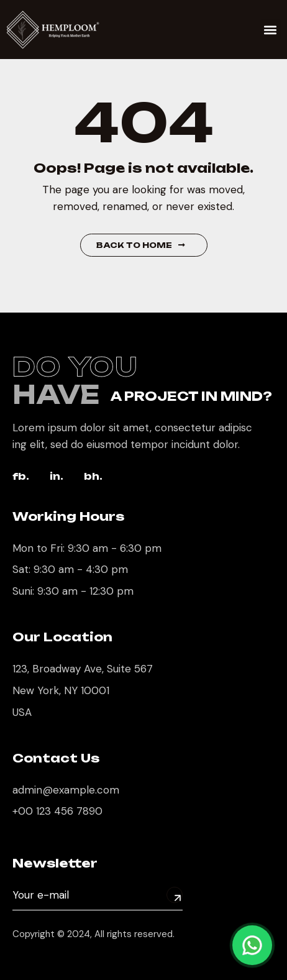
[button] (271, 30)
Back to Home (141, 245)
